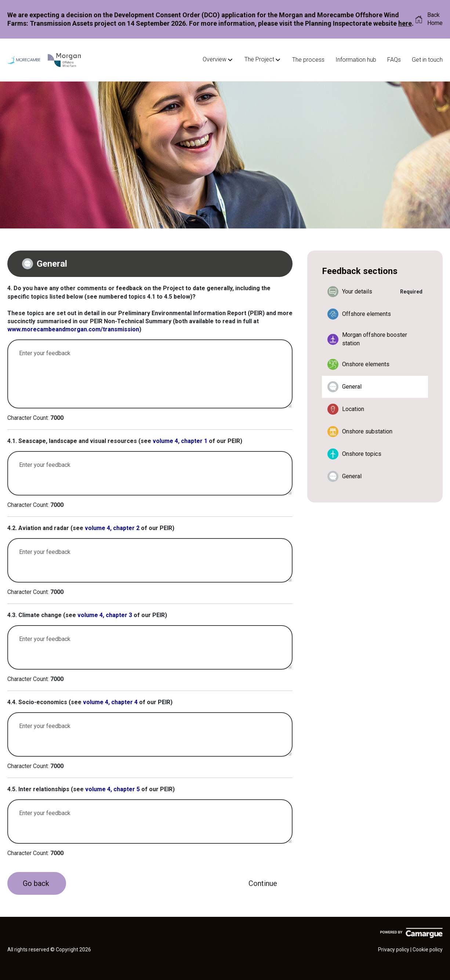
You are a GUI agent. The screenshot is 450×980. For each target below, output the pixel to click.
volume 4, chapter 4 (110, 702)
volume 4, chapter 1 (180, 441)
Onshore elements (358, 364)
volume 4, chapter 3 (105, 615)
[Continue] (263, 883)
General (344, 387)
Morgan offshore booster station (367, 339)
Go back (36, 883)
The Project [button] (263, 60)
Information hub (356, 60)
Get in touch (427, 60)
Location (346, 409)
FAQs (394, 60)
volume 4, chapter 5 (112, 789)
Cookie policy (428, 950)
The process (308, 60)
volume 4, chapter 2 (112, 528)
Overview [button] (218, 60)
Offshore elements (359, 314)
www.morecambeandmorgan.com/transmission (73, 329)
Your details (350, 292)
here (405, 23)
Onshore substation (360, 432)
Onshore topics (354, 454)
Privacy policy (394, 950)
